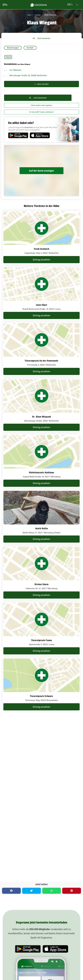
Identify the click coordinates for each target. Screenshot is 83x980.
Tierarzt (8, 57)
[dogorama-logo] (39, 5)
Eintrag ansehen (41, 260)
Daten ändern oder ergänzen (41, 105)
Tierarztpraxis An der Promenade (41, 361)
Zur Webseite (15, 70)
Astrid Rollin (42, 528)
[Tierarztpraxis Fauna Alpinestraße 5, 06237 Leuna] (41, 629)
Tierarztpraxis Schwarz (41, 696)
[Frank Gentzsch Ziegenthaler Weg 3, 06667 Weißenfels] (41, 237)
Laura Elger (41, 305)
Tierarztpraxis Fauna (42, 640)
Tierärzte (37, 15)
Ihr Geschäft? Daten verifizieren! (41, 112)
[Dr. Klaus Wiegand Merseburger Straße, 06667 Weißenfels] (41, 405)
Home (29, 15)
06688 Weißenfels (50, 15)
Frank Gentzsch (41, 249)
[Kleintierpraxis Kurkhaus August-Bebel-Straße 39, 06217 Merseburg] (41, 461)
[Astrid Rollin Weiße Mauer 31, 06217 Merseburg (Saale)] (41, 517)
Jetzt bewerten (42, 38)
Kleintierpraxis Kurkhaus (42, 473)
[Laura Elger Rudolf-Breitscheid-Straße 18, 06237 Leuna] (41, 293)
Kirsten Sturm (41, 584)
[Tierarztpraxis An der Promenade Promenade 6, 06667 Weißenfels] (41, 349)
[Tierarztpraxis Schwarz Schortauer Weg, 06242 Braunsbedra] (41, 684)
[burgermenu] (5, 5)
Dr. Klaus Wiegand (41, 417)
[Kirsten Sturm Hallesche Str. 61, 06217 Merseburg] (41, 573)
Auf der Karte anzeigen (41, 171)
